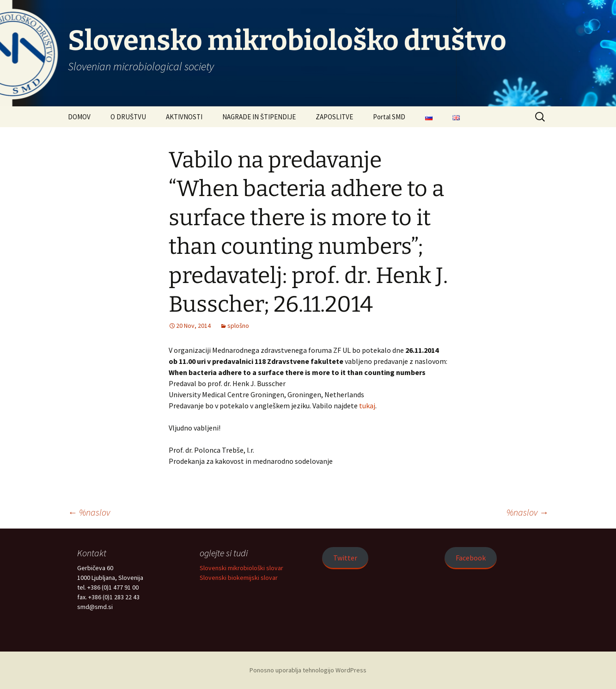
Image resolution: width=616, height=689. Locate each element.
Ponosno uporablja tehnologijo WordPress (308, 670)
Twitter (345, 558)
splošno (238, 326)
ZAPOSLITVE (334, 117)
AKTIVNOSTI (184, 117)
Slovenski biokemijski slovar (239, 578)
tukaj (367, 406)
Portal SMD (389, 117)
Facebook (471, 558)
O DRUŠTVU (128, 117)
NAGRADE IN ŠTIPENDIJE (259, 117)
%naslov (89, 512)
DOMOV (79, 117)
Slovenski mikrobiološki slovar (241, 568)
